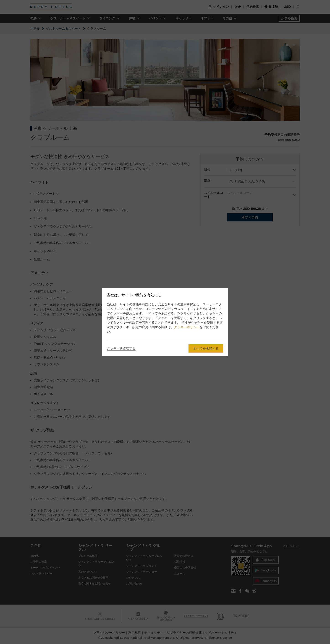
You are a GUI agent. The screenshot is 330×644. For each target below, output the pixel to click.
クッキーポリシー (187, 327)
